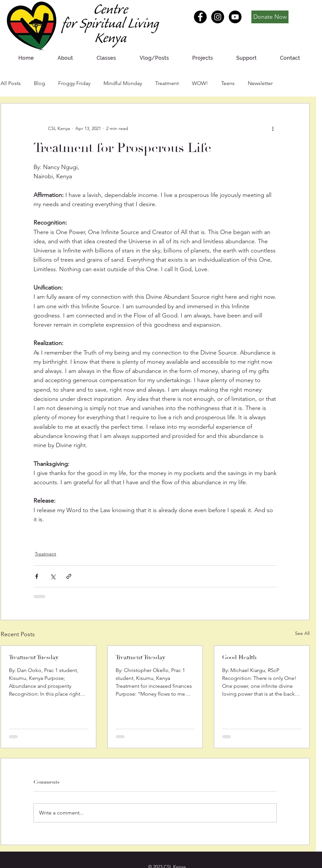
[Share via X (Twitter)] (53, 576)
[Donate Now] (270, 17)
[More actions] (273, 128)
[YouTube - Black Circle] (235, 17)
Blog (39, 83)
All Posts (11, 83)
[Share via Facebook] (37, 576)
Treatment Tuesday (34, 657)
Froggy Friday (74, 83)
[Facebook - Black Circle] (200, 17)
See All (302, 633)
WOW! (200, 83)
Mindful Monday (123, 83)
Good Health (239, 657)
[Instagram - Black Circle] (218, 17)
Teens (228, 83)
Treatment (167, 83)
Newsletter (260, 83)
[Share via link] (69, 576)
